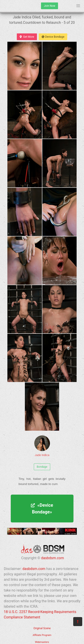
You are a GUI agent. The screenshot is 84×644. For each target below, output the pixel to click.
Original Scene (42, 628)
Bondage (42, 467)
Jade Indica (42, 446)
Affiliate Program (42, 635)
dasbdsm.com (52, 558)
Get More (27, 37)
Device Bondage (53, 37)
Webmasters (42, 642)
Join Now (50, 6)
